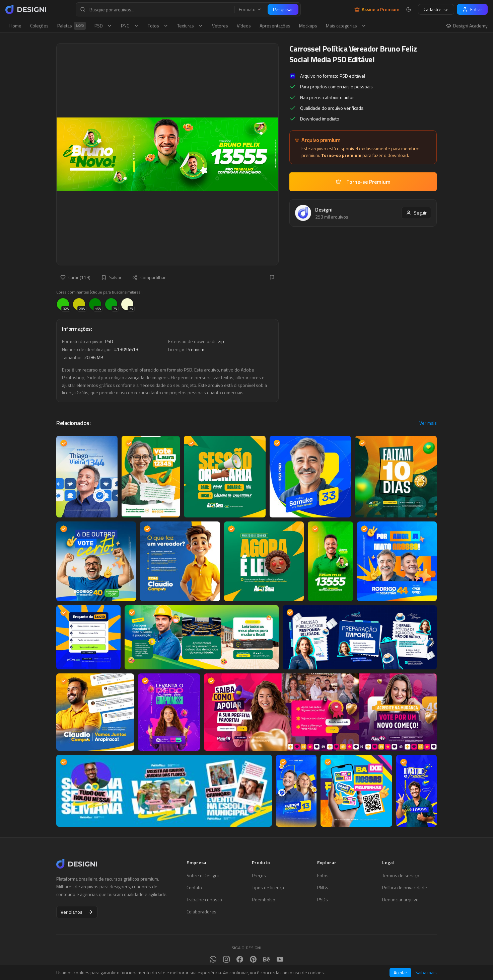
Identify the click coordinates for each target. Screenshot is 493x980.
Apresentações (275, 26)
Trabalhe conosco (204, 900)
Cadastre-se (436, 9)
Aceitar (400, 972)
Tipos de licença (268, 888)
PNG (130, 26)
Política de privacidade (405, 888)
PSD (103, 26)
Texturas (190, 26)
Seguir (416, 213)
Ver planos (77, 912)
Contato (194, 888)
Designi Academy (467, 26)
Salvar (111, 277)
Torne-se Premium (363, 182)
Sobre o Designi (203, 876)
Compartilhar (149, 277)
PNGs (323, 888)
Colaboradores (201, 912)
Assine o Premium (377, 9)
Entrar (472, 9)
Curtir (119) (75, 277)
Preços (259, 876)
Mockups (308, 26)
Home (15, 26)
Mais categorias (346, 26)
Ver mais (428, 423)
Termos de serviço (401, 876)
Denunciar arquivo (400, 900)
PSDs (323, 900)
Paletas (72, 26)
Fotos (158, 26)
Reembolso (264, 900)
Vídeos (244, 26)
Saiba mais (426, 973)
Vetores (220, 26)
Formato (250, 9)
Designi (324, 210)
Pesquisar (283, 9)
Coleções (39, 26)
